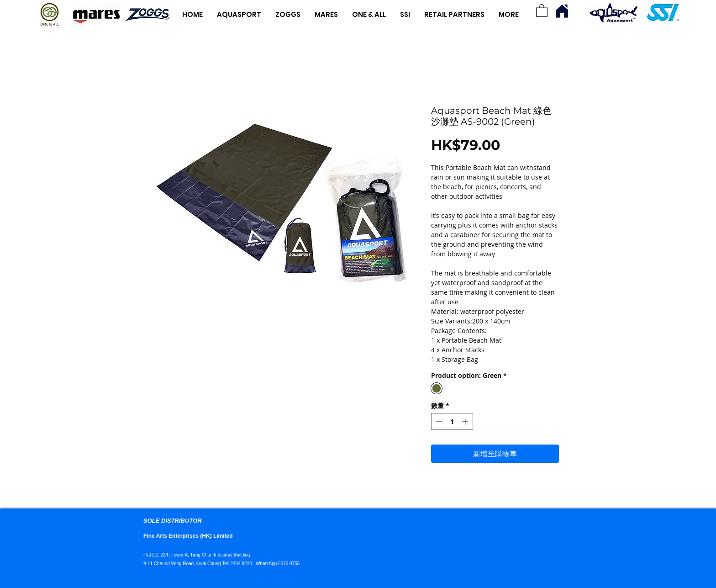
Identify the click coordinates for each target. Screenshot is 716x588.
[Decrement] (438, 421)
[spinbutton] (452, 421)
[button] (542, 10)
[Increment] (466, 421)
